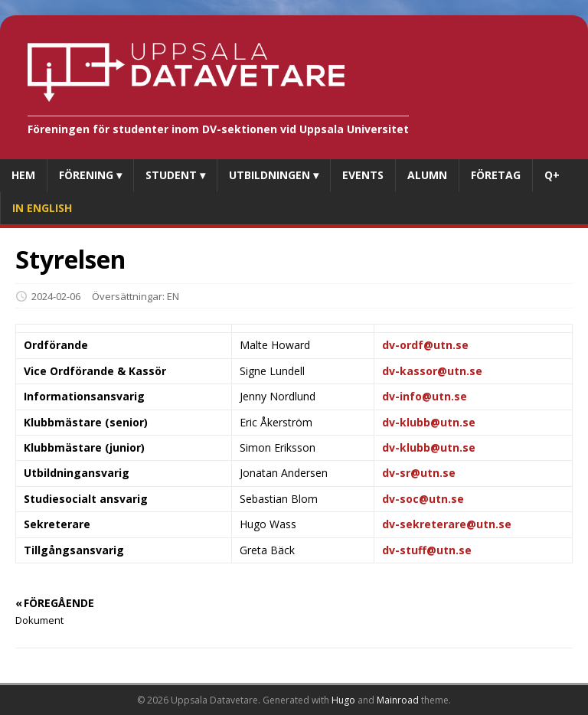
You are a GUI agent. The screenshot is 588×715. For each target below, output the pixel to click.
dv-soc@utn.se (423, 499)
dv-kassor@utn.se (432, 371)
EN (173, 296)
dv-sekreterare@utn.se (447, 524)
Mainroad (398, 700)
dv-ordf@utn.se (425, 345)
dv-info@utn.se (425, 396)
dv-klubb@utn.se (429, 422)
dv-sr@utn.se (419, 473)
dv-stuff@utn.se (427, 550)
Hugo (343, 700)
